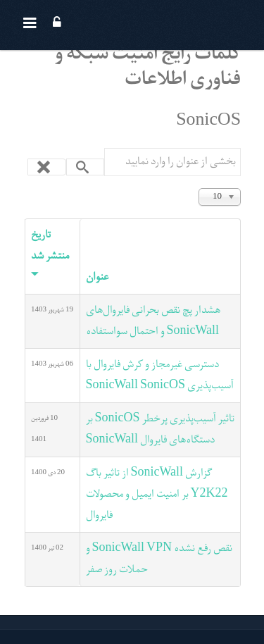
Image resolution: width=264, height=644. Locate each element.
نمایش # (240, 187)
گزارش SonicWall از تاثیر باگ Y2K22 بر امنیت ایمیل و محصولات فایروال (157, 495)
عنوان (97, 278)
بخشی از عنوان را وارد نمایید (240, 148)
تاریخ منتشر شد (50, 254)
